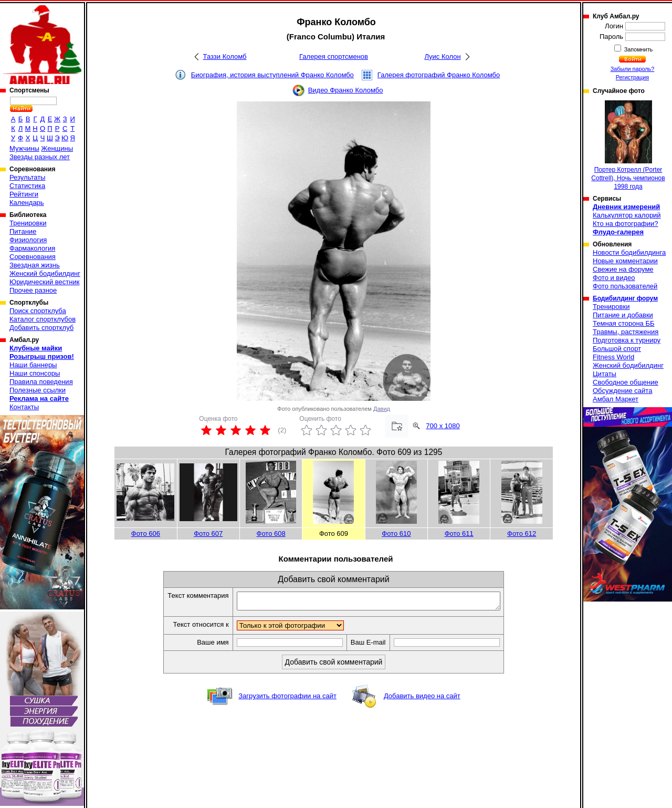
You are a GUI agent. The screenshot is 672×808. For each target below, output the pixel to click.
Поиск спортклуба (38, 311)
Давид (382, 409)
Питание (23, 231)
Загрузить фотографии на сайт (287, 699)
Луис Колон (442, 56)
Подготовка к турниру (627, 340)
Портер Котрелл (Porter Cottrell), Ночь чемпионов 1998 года (628, 145)
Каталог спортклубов (43, 319)
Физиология (28, 240)
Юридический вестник (44, 282)
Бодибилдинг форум (625, 298)
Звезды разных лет (40, 157)
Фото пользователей (625, 286)
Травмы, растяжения (626, 332)
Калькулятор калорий (627, 215)
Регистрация (632, 77)
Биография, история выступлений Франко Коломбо (272, 75)
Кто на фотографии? (626, 224)
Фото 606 (146, 534)
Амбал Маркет (616, 399)
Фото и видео (614, 278)
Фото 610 (396, 534)
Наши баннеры (33, 365)
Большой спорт (617, 349)
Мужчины (24, 148)
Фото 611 (459, 534)
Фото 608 (271, 534)
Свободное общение (626, 382)
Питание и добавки (623, 315)
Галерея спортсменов (334, 56)
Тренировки (28, 223)
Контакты (24, 407)
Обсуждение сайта (622, 391)
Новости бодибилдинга (629, 252)
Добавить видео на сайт (422, 699)
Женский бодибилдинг (45, 273)
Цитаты (605, 374)
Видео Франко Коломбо (346, 90)
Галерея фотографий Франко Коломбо (439, 75)
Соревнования (33, 257)
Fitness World (613, 357)
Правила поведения (41, 382)
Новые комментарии (625, 261)
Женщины (57, 148)
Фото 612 (522, 534)
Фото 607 (208, 534)
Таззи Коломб (225, 56)
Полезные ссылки (38, 390)
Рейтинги (24, 194)
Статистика (27, 186)
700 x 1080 (443, 426)
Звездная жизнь (35, 265)
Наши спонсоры (35, 373)
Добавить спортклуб (41, 328)
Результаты (27, 177)
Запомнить (638, 49)
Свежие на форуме (623, 269)
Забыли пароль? (633, 69)
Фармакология (32, 248)
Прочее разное (33, 290)
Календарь (27, 203)
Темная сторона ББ (624, 323)
